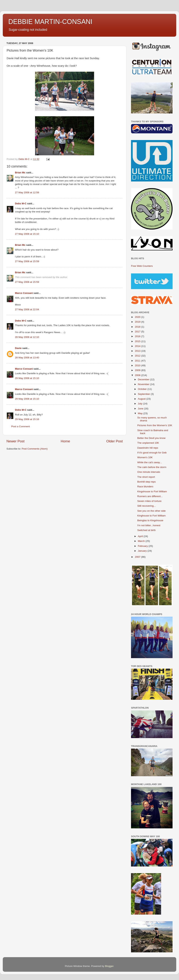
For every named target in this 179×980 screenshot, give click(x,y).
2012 (138, 356)
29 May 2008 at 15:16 (27, 419)
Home (65, 441)
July (140, 404)
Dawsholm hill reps (148, 448)
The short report (146, 477)
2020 (138, 317)
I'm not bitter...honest (149, 525)
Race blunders (145, 486)
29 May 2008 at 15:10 (27, 378)
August (142, 399)
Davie (18, 348)
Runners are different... (150, 496)
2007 (138, 557)
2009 (138, 370)
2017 (138, 332)
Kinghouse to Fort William (152, 516)
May (141, 413)
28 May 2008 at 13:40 (27, 358)
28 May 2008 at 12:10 (27, 337)
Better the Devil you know (151, 438)
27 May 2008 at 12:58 (27, 192)
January (143, 551)
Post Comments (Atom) (35, 449)
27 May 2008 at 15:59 (27, 261)
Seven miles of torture (149, 501)
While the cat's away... (150, 462)
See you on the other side (152, 511)
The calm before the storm (152, 467)
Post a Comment (21, 426)
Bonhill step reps (147, 482)
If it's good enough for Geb (152, 453)
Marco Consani (24, 293)
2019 (138, 322)
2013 (138, 351)
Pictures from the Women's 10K (155, 425)
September (144, 394)
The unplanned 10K (148, 443)
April (141, 536)
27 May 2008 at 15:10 (27, 234)
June (141, 409)
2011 (138, 361)
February (143, 546)
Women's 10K (145, 457)
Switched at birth (147, 530)
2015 (138, 341)
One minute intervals (149, 472)
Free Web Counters (142, 266)
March (142, 541)
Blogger (109, 966)
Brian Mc (20, 173)
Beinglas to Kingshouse (150, 520)
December (144, 379)
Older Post (115, 441)
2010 (138, 365)
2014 (138, 346)
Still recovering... (147, 506)
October (143, 389)
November (144, 384)
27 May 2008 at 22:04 (27, 309)
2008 (138, 375)
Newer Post (16, 441)
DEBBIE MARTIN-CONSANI (50, 22)
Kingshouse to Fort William (152, 491)
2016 (138, 336)
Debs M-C (21, 203)
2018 (138, 327)
